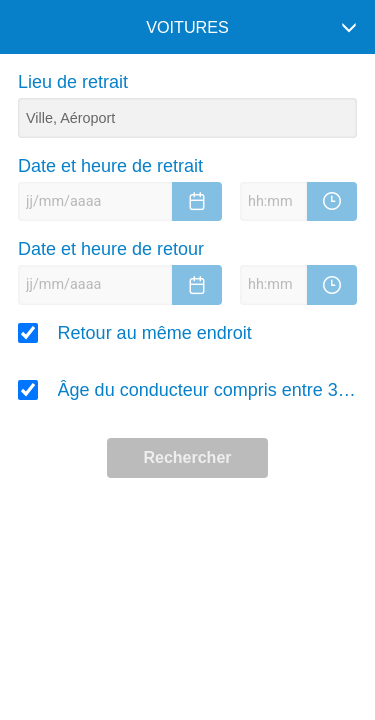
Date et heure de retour (111, 249)
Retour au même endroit (155, 333)
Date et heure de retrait (110, 166)
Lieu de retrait (73, 82)
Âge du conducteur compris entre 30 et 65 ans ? (207, 390)
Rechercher (187, 457)
